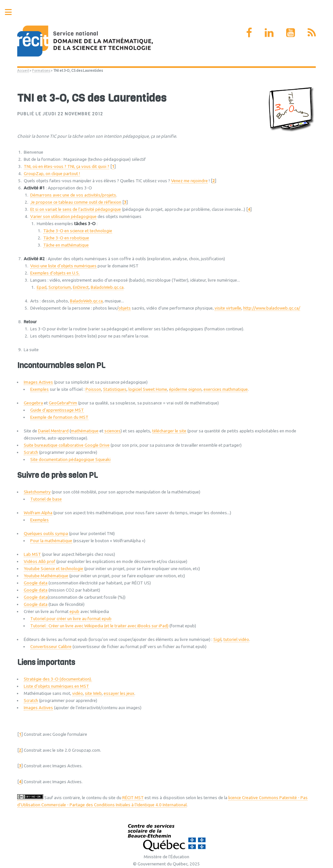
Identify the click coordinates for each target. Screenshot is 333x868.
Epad (42, 287)
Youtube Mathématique (46, 576)
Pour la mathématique (51, 541)
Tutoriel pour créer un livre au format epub (71, 619)
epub (74, 612)
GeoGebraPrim (63, 403)
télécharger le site (169, 431)
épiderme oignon (185, 389)
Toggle (12, 12)
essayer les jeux (119, 693)
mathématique (85, 431)
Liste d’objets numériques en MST (56, 686)
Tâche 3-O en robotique (66, 238)
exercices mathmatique (226, 389)
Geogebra (33, 403)
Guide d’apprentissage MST (57, 410)
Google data (36, 583)
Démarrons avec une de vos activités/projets (73, 195)
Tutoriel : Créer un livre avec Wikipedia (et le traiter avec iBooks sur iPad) (99, 626)
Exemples (40, 389)
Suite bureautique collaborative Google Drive (67, 445)
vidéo (78, 693)
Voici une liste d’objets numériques (63, 266)
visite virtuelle (228, 308)
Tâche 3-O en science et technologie (78, 231)
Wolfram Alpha (38, 513)
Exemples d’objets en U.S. (55, 273)
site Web (93, 693)
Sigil (217, 639)
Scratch (31, 452)
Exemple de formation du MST (59, 417)
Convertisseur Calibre (51, 647)
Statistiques (115, 389)
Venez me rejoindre (189, 181)
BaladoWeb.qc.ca (107, 287)
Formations (41, 70)
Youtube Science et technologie (53, 569)
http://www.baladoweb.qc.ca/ (272, 308)
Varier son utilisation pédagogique (63, 217)
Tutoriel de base (46, 499)
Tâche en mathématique (66, 245)
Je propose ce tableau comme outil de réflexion (76, 202)
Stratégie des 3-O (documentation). (58, 679)
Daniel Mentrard (53, 431)
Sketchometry (37, 492)
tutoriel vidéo (236, 639)
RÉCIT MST (133, 798)
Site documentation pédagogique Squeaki (70, 460)
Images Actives (38, 382)
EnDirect (81, 287)
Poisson (93, 389)
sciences (113, 431)
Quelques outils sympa (46, 534)
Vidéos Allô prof (40, 562)
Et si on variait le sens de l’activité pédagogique (76, 209)
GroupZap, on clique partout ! (52, 174)
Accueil (23, 70)
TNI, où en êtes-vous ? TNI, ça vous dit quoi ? (67, 166)
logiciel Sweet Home (148, 389)
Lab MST (32, 554)
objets (125, 308)
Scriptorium (60, 287)
